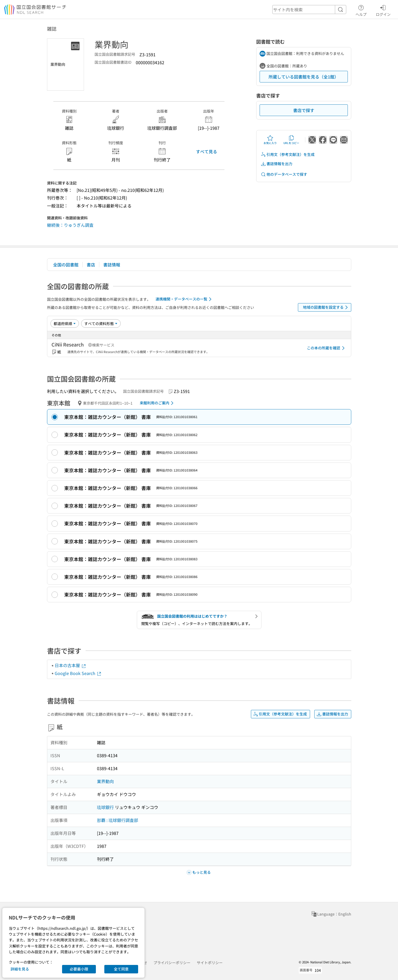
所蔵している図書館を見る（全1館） (304, 77)
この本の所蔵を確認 (327, 348)
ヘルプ (361, 10)
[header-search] (309, 10)
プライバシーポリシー (172, 963)
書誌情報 (112, 265)
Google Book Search (78, 673)
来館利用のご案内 (158, 403)
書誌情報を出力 (277, 164)
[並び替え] (65, 323)
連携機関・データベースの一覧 (184, 299)
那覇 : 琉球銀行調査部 (118, 820)
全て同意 (121, 969)
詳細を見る (20, 969)
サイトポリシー (210, 963)
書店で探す (304, 110)
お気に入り (270, 140)
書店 (91, 265)
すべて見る (207, 151)
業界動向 (105, 781)
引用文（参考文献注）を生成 (288, 154)
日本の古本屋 (71, 665)
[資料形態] (101, 323)
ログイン (383, 10)
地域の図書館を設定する (326, 307)
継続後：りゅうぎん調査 (70, 225)
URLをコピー (291, 140)
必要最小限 (79, 969)
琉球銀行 (105, 807)
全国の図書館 (66, 265)
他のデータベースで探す (284, 174)
